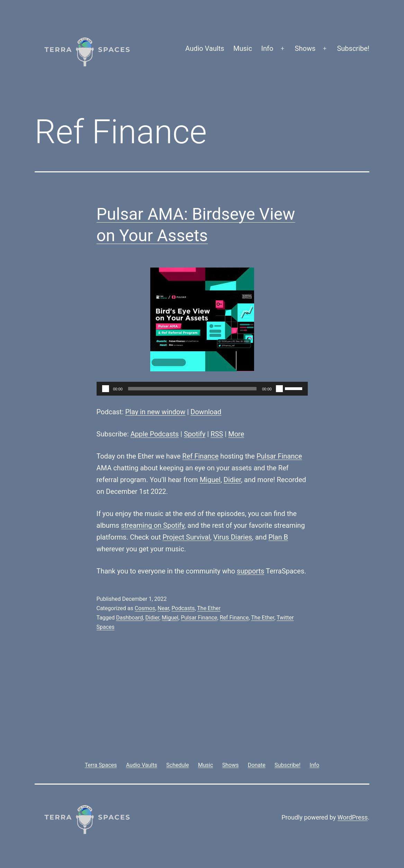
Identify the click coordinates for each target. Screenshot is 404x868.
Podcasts (183, 608)
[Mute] (279, 389)
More (236, 434)
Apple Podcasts (155, 434)
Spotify (195, 434)
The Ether (209, 608)
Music (243, 48)
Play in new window (155, 412)
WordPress (353, 817)
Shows (305, 48)
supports (250, 571)
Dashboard (129, 618)
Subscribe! (353, 48)
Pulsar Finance (279, 456)
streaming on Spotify (152, 525)
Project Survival (186, 537)
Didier (232, 480)
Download (206, 412)
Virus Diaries (233, 537)
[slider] (192, 389)
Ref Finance (201, 456)
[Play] (106, 389)
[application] (202, 389)
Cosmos (145, 608)
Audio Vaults (205, 48)
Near (163, 608)
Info (267, 48)
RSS (217, 434)
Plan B (278, 537)
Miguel (210, 480)
